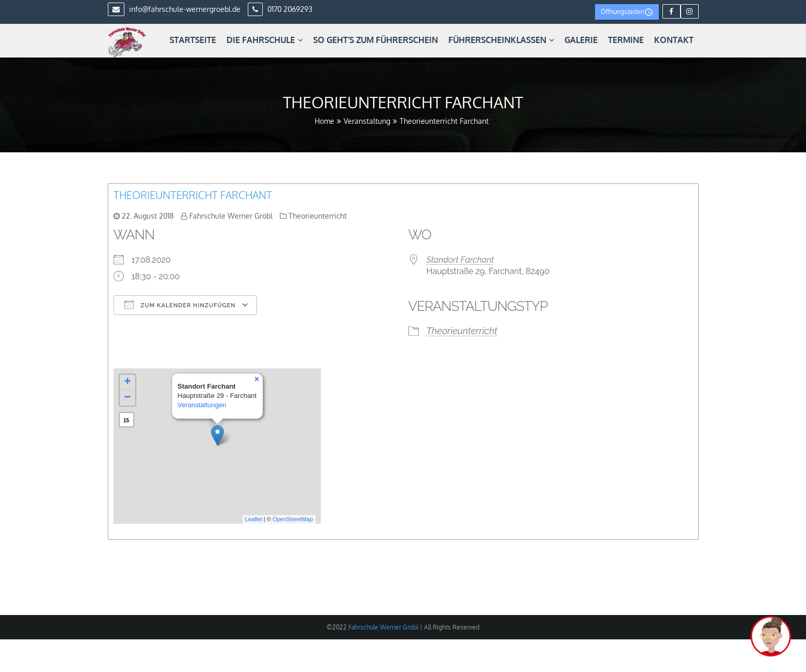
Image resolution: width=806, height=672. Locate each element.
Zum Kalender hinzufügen (180, 305)
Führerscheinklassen (501, 40)
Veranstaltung (367, 121)
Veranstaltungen (202, 405)
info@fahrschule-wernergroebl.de (174, 9)
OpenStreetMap (293, 519)
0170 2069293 (280, 9)
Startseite (193, 40)
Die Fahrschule (265, 40)
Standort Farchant (460, 260)
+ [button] (127, 382)
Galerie (581, 40)
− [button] (127, 398)
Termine (626, 40)
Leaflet (254, 519)
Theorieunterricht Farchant (193, 195)
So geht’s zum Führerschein (376, 40)
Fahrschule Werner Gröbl (231, 216)
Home (324, 121)
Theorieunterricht (318, 216)
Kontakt (674, 40)
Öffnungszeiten (627, 12)
